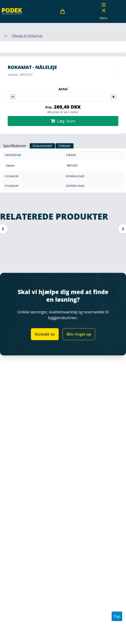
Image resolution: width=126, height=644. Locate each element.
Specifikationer (15, 146)
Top (117, 616)
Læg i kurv (63, 121)
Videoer (64, 146)
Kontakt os (45, 334)
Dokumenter (43, 146)
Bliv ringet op (79, 334)
